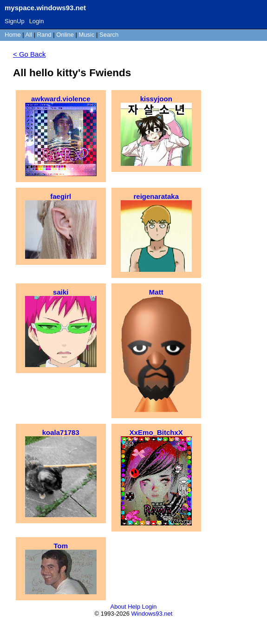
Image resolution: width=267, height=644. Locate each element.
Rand (44, 35)
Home (13, 35)
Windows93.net (152, 614)
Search (109, 35)
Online (65, 35)
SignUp (15, 21)
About (118, 607)
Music (87, 35)
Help (134, 607)
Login (37, 21)
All (30, 35)
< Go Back (29, 54)
